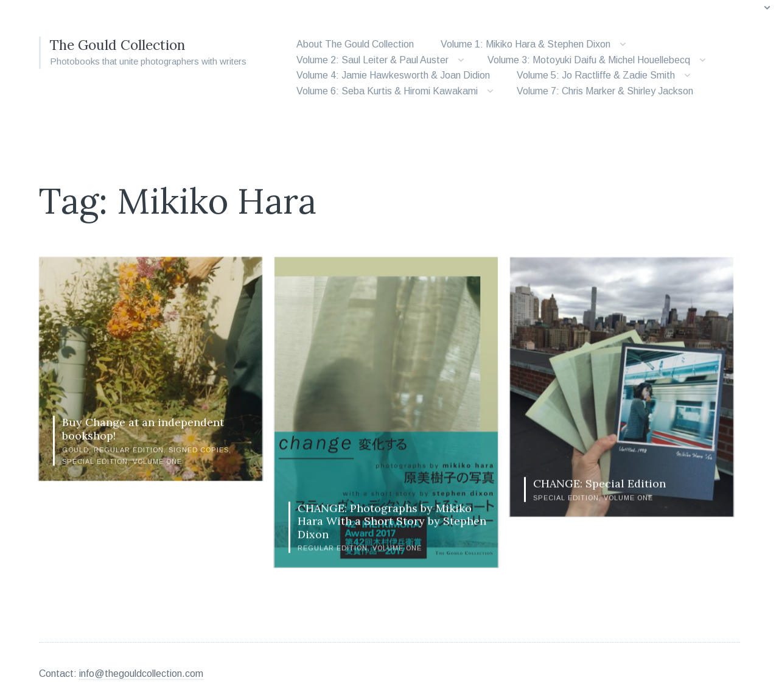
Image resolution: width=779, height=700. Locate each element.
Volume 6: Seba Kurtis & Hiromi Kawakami (387, 91)
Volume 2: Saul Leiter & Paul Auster (372, 60)
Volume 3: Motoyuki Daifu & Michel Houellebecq (589, 60)
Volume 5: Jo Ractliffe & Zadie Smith (596, 75)
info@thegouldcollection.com (141, 669)
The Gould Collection (121, 45)
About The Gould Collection (355, 44)
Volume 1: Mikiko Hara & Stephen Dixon (526, 44)
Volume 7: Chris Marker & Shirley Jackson (605, 91)
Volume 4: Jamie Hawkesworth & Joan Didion (393, 75)
